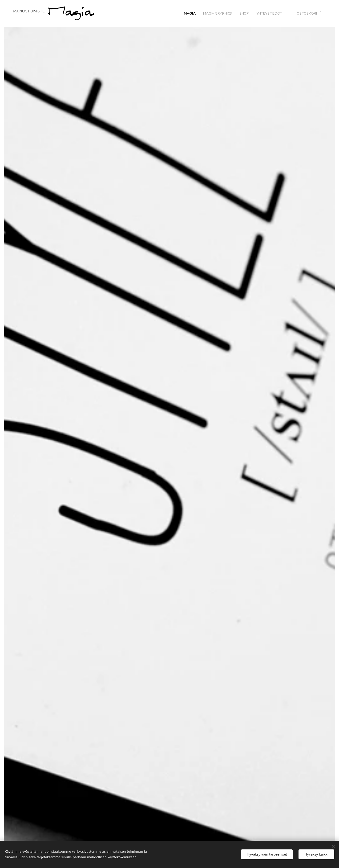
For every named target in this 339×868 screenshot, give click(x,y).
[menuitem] (189, 13)
